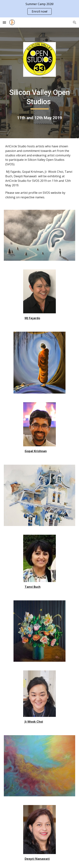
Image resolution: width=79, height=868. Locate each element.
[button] (4, 22)
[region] (39, 9)
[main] (39, 99)
